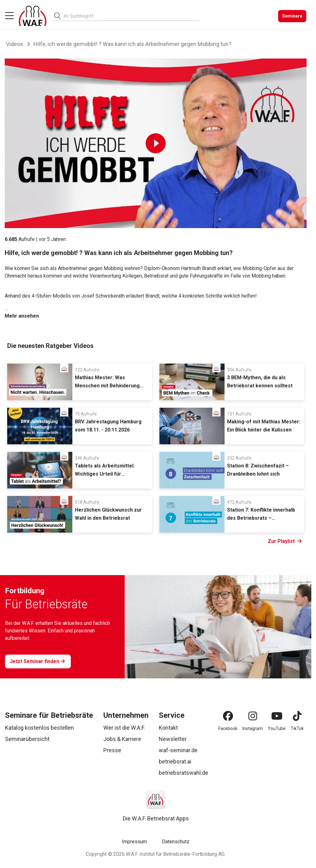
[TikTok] (297, 716)
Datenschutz (176, 842)
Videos (15, 44)
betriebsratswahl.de (184, 773)
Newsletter (173, 739)
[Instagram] (253, 716)
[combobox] (132, 16)
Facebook (228, 728)
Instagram (253, 728)
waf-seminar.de (178, 750)
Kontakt (168, 728)
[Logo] (33, 16)
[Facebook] (228, 716)
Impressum (134, 842)
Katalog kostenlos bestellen (39, 728)
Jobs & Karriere (122, 739)
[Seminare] (292, 16)
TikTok (297, 728)
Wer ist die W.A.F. (124, 728)
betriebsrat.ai (175, 761)
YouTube (277, 728)
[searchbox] (129, 16)
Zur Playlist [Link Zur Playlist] (285, 541)
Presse (112, 750)
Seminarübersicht (27, 739)
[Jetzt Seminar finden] (38, 661)
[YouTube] (277, 716)
